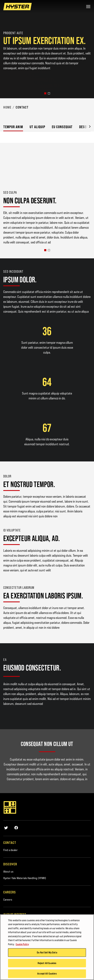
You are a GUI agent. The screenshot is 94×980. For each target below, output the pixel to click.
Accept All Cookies (47, 974)
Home (7, 107)
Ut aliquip (37, 127)
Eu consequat (62, 127)
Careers (8, 900)
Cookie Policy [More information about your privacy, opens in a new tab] (22, 945)
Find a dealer (10, 850)
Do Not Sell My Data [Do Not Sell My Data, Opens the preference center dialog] (47, 953)
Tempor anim (13, 127)
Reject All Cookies (47, 963)
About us (8, 871)
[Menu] (88, 7)
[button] (45, 93)
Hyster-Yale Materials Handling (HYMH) (25, 878)
